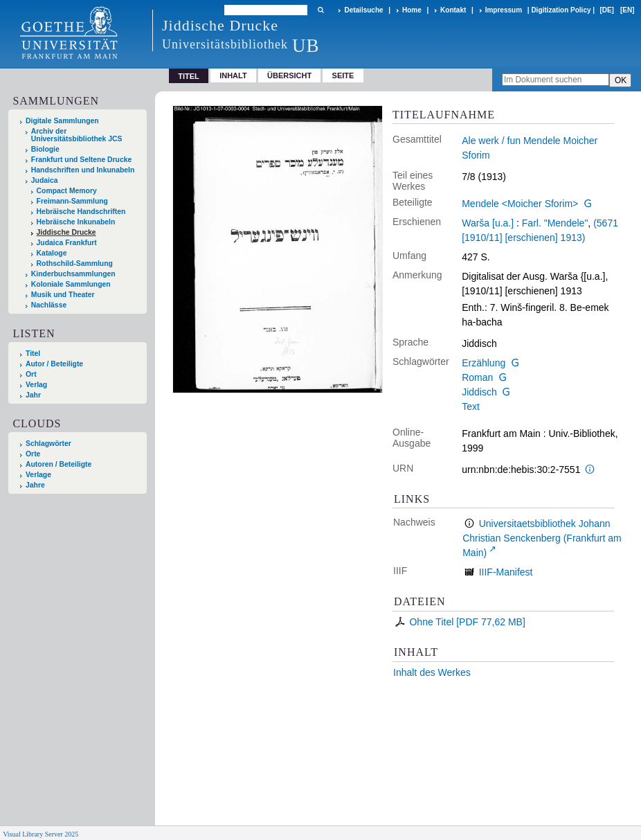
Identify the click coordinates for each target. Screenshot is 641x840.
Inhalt (233, 75)
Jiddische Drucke (66, 232)
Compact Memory (67, 191)
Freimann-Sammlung (72, 201)
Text (471, 406)
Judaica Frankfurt (67, 243)
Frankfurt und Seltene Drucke (82, 160)
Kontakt (453, 10)
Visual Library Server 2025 (40, 834)
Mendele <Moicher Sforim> (520, 204)
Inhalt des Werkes (432, 672)
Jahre (35, 485)
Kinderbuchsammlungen (73, 274)
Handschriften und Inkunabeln (83, 170)
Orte (33, 454)
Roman (477, 377)
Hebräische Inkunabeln (76, 222)
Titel (33, 354)
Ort (31, 374)
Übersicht (289, 75)
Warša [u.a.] (488, 223)
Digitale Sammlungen (62, 121)
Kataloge (52, 253)
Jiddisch (479, 392)
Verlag (36, 385)
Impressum (504, 10)
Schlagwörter (48, 444)
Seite (343, 75)
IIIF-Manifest (506, 572)
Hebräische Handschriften (81, 212)
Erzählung (484, 363)
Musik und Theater (63, 295)
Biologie (45, 149)
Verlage (38, 475)
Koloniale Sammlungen (71, 284)
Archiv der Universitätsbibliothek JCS (77, 135)
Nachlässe (49, 305)
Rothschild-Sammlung (75, 263)
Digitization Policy (561, 10)
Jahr (33, 395)
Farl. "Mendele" (555, 223)
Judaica (45, 180)
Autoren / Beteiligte (58, 464)
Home (412, 10)
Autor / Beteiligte (54, 364)
